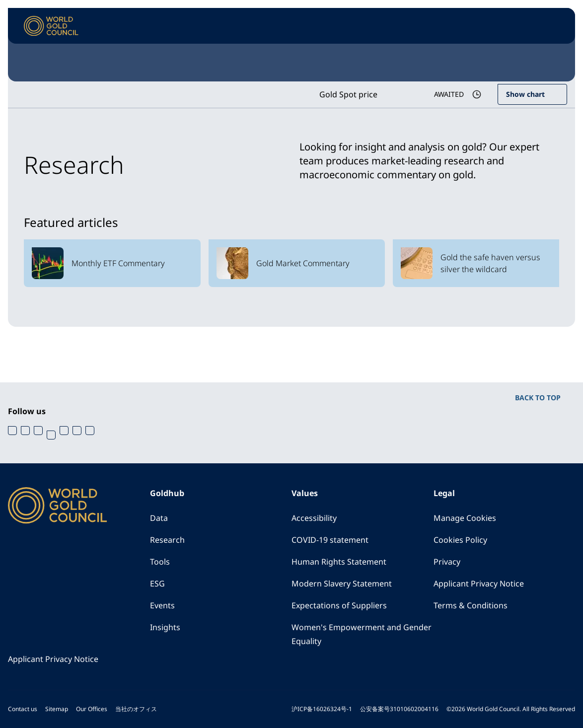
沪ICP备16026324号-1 (322, 709)
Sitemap (57, 709)
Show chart (525, 94)
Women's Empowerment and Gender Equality (362, 634)
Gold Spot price (348, 94)
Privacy (447, 562)
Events (162, 605)
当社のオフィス (136, 709)
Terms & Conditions (471, 605)
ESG (157, 583)
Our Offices (92, 709)
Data (159, 518)
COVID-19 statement (330, 540)
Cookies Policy (460, 540)
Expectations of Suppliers (339, 605)
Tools (160, 562)
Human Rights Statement (339, 562)
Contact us (23, 709)
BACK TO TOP (538, 398)
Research (167, 540)
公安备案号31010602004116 (399, 709)
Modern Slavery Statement (342, 583)
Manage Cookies (465, 518)
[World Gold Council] (51, 26)
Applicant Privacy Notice (479, 583)
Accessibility (314, 518)
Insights (165, 627)
